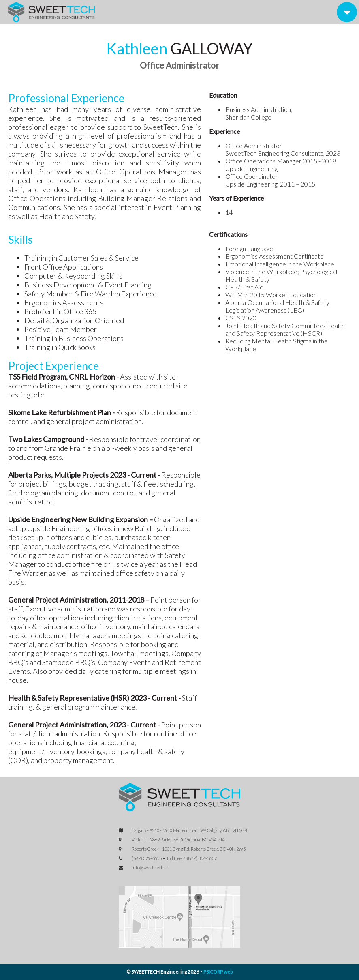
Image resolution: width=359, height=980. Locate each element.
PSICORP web (218, 972)
